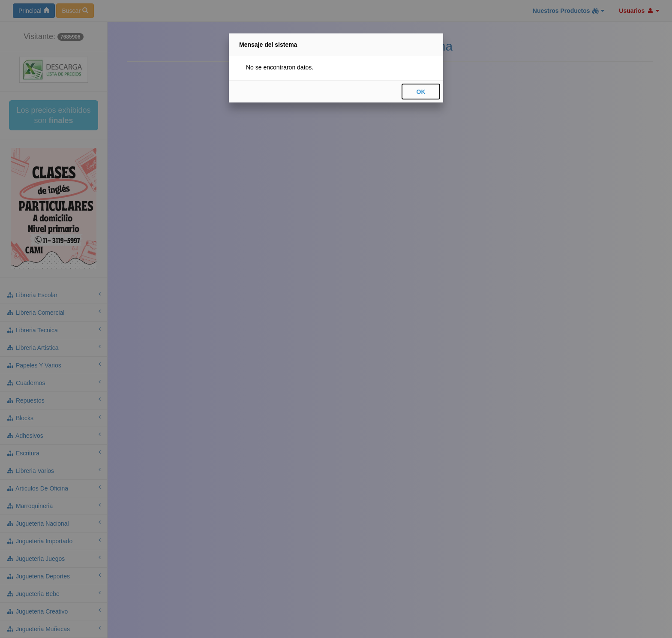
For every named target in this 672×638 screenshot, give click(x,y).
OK (421, 92)
